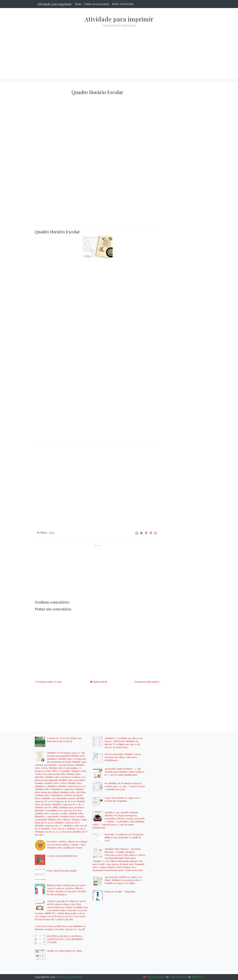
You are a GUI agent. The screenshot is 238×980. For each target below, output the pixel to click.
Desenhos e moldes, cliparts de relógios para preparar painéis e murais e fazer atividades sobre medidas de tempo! (67, 845)
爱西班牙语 (197, 977)
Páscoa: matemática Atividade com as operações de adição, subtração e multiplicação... (123, 757)
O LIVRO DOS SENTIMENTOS (62, 856)
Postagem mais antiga (146, 682)
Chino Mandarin (179, 977)
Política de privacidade (97, 4)
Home (78, 4)
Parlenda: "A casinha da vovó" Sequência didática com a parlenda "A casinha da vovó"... (124, 837)
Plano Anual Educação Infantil (62, 871)
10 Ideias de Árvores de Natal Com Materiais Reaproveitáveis (64, 740)
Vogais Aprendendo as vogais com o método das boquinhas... (122, 799)
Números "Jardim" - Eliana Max (120, 892)
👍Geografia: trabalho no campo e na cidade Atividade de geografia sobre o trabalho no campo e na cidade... (123, 880)
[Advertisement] (119, 51)
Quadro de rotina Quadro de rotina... (65, 951)
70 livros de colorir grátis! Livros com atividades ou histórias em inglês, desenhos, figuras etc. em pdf (60, 928)
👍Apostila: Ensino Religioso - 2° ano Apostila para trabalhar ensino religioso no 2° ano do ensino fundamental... (124, 772)
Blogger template (156, 977)
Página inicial (100, 682)
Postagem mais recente (49, 682)
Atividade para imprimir (54, 4)
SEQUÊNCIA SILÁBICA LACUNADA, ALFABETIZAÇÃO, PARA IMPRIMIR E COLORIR (65, 939)
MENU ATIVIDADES (123, 4)
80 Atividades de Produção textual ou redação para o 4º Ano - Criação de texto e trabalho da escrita (125, 786)
